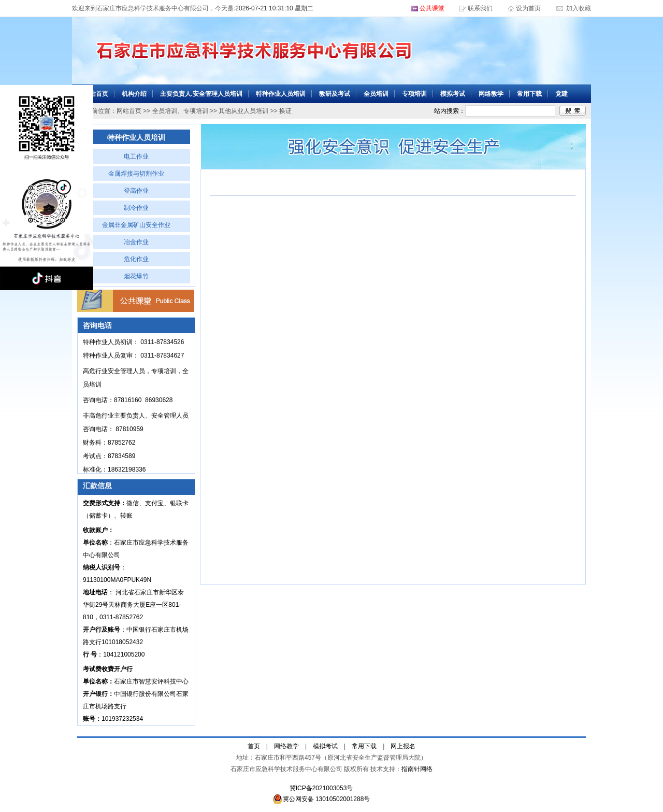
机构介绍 (134, 94)
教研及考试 (335, 94)
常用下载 (529, 94)
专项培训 (414, 94)
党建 (561, 94)
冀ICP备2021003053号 (321, 788)
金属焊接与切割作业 (136, 174)
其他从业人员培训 (243, 111)
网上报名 (403, 746)
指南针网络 (417, 769)
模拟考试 (453, 94)
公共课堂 (432, 8)
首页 (254, 746)
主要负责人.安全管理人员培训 (201, 94)
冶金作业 (136, 242)
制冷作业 (136, 208)
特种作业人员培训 (281, 94)
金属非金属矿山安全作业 (136, 225)
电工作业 (136, 156)
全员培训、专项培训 (180, 111)
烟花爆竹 (136, 276)
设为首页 (529, 8)
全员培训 (376, 94)
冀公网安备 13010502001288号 (321, 799)
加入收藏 (578, 8)
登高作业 (136, 191)
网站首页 (96, 94)
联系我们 (480, 8)
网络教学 (491, 94)
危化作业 (136, 259)
